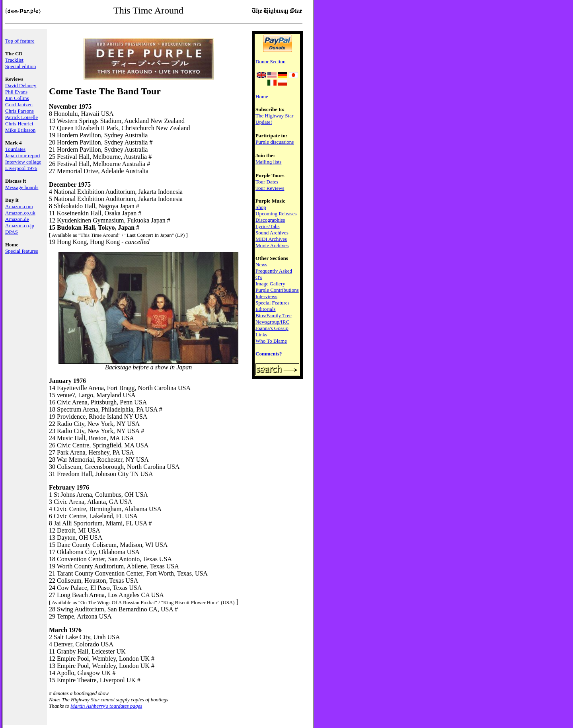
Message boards (22, 187)
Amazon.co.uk (20, 213)
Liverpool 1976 (21, 168)
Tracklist (14, 60)
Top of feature (20, 41)
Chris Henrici (19, 124)
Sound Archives (272, 233)
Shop (261, 207)
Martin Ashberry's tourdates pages (106, 706)
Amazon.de (17, 219)
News (261, 264)
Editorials (266, 309)
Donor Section (270, 61)
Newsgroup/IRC (272, 322)
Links (261, 335)
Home (262, 97)
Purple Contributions (277, 290)
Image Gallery (270, 284)
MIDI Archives (271, 239)
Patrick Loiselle (21, 117)
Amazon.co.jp (20, 225)
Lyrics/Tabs (267, 226)
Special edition (21, 66)
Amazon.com (19, 206)
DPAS (12, 232)
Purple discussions (275, 142)
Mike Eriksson (20, 130)
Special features (22, 251)
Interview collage (23, 162)
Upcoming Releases (276, 214)
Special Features (273, 303)
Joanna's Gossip (272, 328)
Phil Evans (16, 92)
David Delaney (21, 85)
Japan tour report (23, 155)
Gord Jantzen (19, 104)
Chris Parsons (19, 111)
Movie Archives (272, 245)
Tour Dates (267, 182)
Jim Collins (17, 98)
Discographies (270, 220)
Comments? (269, 354)
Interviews (266, 296)
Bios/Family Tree (274, 315)
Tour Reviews (270, 188)
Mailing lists (268, 162)
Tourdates (15, 149)
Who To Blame (271, 341)
